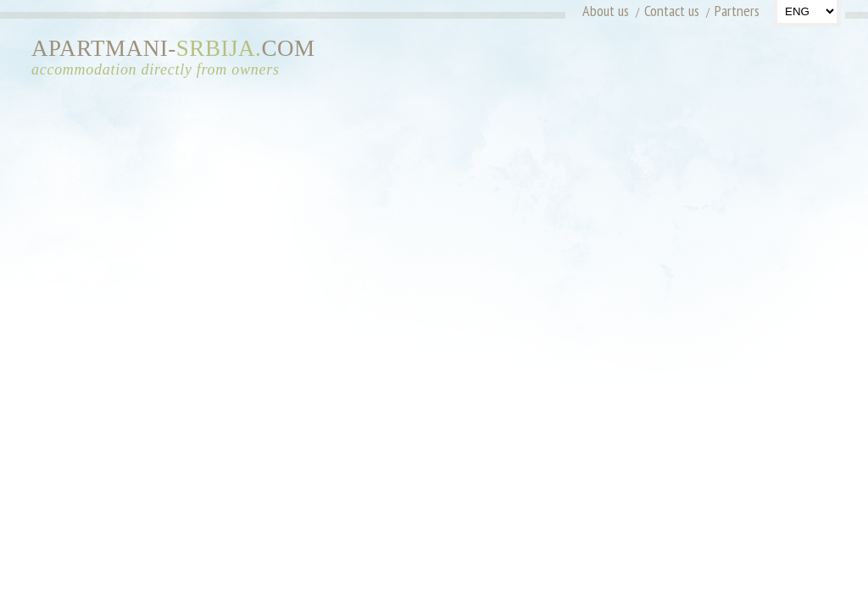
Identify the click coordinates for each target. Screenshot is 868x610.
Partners (737, 11)
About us (606, 11)
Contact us (672, 11)
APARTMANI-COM (180, 58)
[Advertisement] (687, 64)
